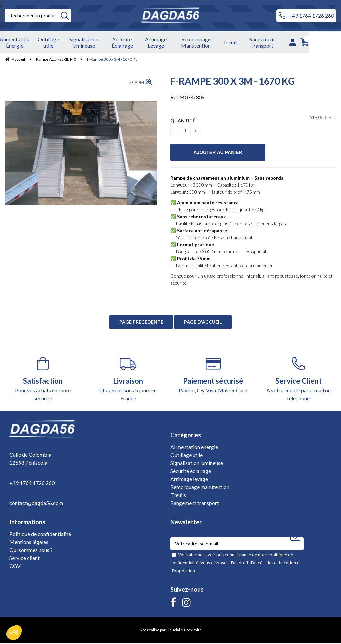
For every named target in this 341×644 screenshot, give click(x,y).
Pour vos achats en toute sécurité (43, 380)
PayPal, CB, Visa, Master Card (213, 376)
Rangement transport (195, 504)
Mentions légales (29, 543)
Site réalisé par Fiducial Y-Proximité (171, 631)
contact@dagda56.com (36, 503)
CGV (15, 567)
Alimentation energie (194, 448)
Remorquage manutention (200, 488)
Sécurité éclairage (191, 472)
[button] (14, 633)
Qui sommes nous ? (31, 551)
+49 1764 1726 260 (306, 16)
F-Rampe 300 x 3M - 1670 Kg (233, 82)
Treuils (178, 496)
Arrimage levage (189, 480)
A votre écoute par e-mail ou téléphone (298, 380)
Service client (24, 559)
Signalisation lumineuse (197, 464)
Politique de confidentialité (40, 535)
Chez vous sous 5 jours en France (128, 380)
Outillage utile (187, 456)
